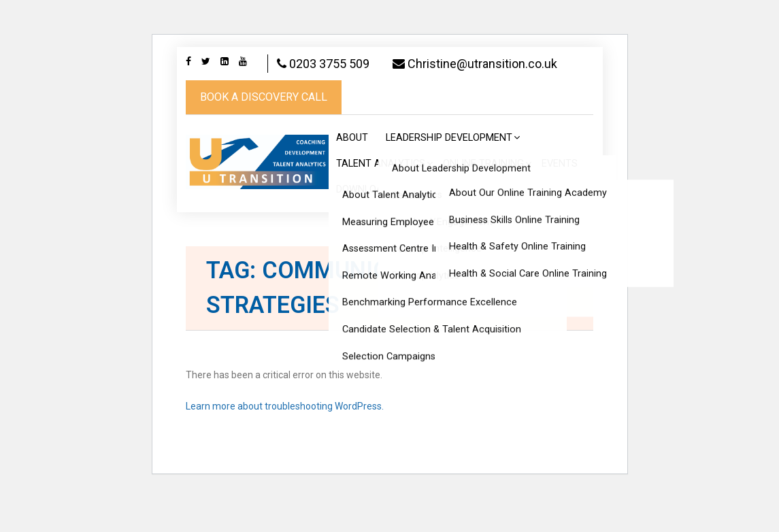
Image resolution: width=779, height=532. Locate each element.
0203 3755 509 (331, 64)
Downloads (366, 223)
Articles (499, 223)
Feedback (436, 223)
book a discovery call (264, 130)
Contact (561, 223)
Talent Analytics (381, 197)
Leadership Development (449, 171)
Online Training (483, 197)
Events (560, 197)
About (352, 171)
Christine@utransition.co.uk (268, 97)
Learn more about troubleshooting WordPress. (285, 439)
